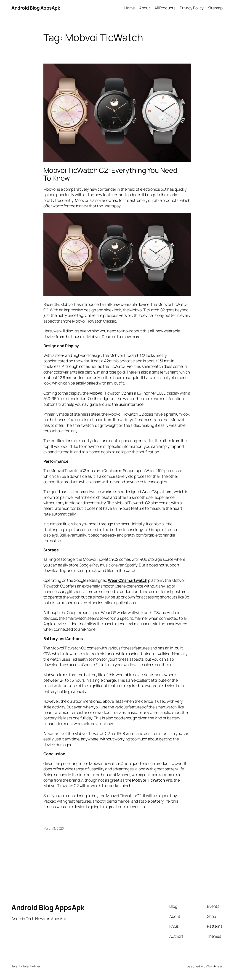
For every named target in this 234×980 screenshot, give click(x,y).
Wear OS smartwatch (128, 580)
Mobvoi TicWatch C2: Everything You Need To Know (110, 174)
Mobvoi (96, 393)
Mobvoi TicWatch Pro (152, 780)
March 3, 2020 (54, 828)
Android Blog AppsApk (36, 8)
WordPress (215, 966)
